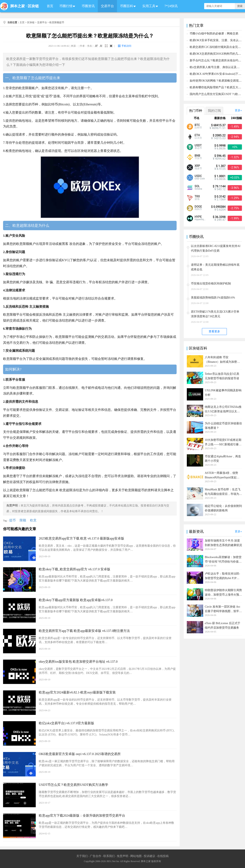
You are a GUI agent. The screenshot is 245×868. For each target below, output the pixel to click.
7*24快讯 (171, 6)
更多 (238, 110)
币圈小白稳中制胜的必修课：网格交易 (214, 34)
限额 (23, 520)
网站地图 (136, 856)
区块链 (33, 6)
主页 (22, 22)
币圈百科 (127, 6)
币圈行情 (66, 6)
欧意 (33, 520)
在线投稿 (163, 856)
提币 (12, 520)
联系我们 (109, 856)
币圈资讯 (88, 6)
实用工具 (149, 6)
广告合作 (96, 856)
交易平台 (107, 6)
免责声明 (122, 856)
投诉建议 (149, 856)
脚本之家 (18, 6)
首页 (50, 6)
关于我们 (82, 856)
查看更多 (214, 331)
